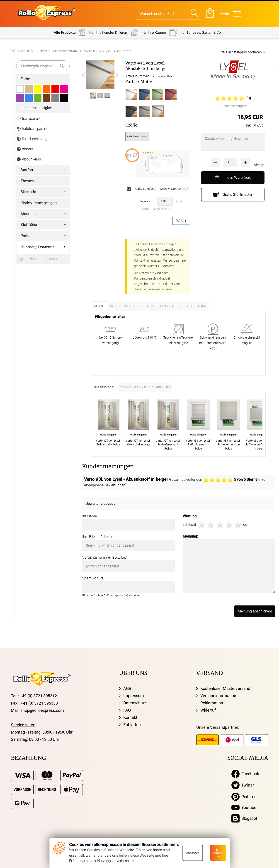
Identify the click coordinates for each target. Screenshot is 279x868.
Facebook (245, 774)
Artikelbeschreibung (126, 306)
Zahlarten (132, 725)
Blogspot (244, 818)
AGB (127, 688)
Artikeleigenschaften (164, 306)
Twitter (243, 785)
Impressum (134, 696)
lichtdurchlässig (32, 139)
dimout (25, 149)
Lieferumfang (196, 306)
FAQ (127, 710)
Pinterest (245, 797)
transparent (28, 118)
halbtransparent (32, 129)
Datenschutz (135, 703)
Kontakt (130, 717)
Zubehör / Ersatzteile (38, 247)
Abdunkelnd (29, 159)
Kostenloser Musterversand (225, 688)
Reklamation (212, 703)
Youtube (244, 808)
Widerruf (208, 710)
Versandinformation (218, 696)
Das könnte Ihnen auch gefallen (145, 387)
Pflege (99, 306)
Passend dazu (105, 387)
